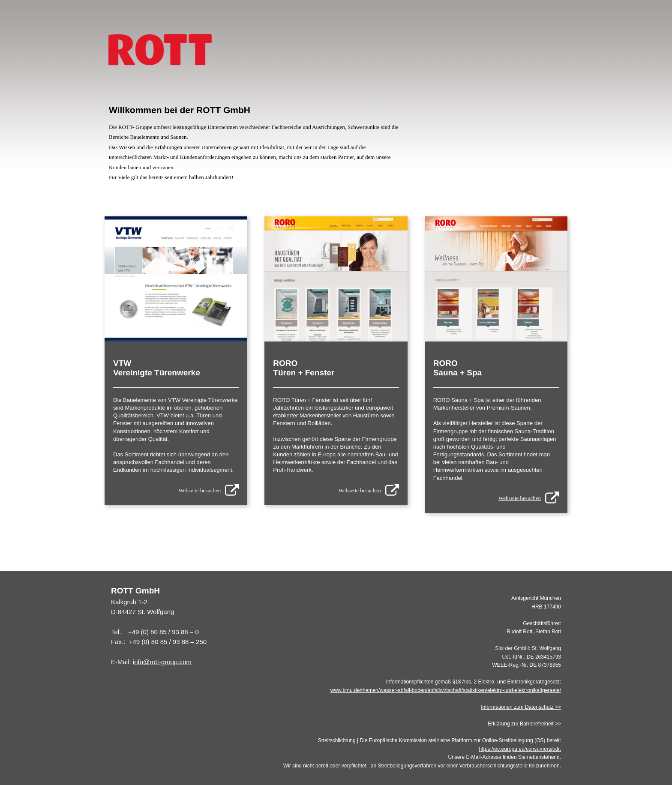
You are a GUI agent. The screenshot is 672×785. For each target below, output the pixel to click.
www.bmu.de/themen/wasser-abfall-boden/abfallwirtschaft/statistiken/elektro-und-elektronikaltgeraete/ (446, 690)
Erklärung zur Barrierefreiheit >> (524, 724)
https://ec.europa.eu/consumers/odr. (520, 749)
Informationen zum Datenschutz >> (521, 707)
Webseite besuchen (199, 490)
